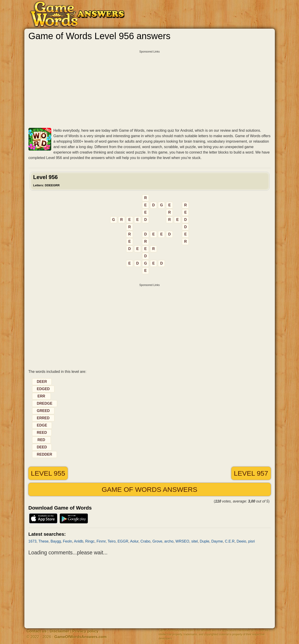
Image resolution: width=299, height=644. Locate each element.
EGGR (123, 541)
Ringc (90, 541)
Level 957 (251, 473)
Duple (204, 541)
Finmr (101, 541)
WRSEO (182, 541)
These (43, 541)
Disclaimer (59, 631)
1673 (33, 541)
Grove (157, 541)
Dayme (217, 541)
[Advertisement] (150, 87)
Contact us (37, 631)
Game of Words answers (149, 489)
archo (169, 541)
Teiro (112, 541)
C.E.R (230, 541)
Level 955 (48, 473)
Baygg (56, 541)
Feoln (67, 541)
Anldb (78, 541)
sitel (194, 541)
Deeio (241, 541)
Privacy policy (85, 631)
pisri (252, 541)
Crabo (146, 541)
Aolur (134, 541)
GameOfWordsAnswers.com (80, 637)
